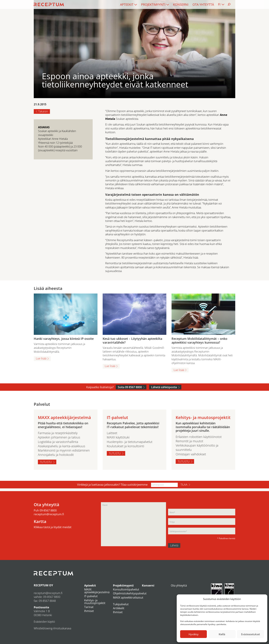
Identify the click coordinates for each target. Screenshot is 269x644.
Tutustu (46, 462)
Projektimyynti (153, 4)
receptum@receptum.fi (49, 514)
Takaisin (43, 111)
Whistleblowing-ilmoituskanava (52, 628)
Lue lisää (41, 358)
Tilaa (184, 485)
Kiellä (222, 634)
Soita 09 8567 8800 (130, 387)
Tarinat (89, 607)
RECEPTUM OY (43, 585)
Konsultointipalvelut (126, 589)
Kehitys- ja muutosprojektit (95, 602)
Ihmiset (89, 611)
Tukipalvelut (121, 604)
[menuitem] (128, 4)
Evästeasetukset (250, 634)
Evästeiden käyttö (44, 622)
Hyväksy (194, 634)
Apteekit (127, 4)
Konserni (181, 4)
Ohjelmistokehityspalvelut (130, 593)
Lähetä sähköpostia (164, 387)
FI (219, 4)
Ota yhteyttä (203, 4)
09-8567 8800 (48, 510)
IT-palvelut (91, 596)
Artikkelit (119, 608)
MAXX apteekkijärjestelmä (97, 591)
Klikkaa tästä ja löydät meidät (53, 527)
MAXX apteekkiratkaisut (128, 598)
